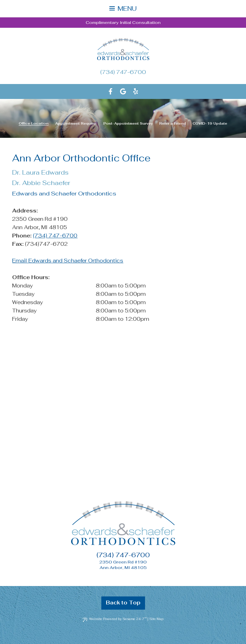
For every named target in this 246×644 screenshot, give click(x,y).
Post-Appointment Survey (128, 124)
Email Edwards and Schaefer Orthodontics (68, 261)
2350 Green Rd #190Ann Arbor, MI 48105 (123, 565)
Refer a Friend (173, 124)
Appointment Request (76, 124)
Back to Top (123, 603)
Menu (123, 9)
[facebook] (111, 91)
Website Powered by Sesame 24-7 (115, 619)
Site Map (156, 619)
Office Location (34, 124)
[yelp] (136, 91)
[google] (123, 91)
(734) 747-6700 (123, 72)
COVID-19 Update (210, 124)
